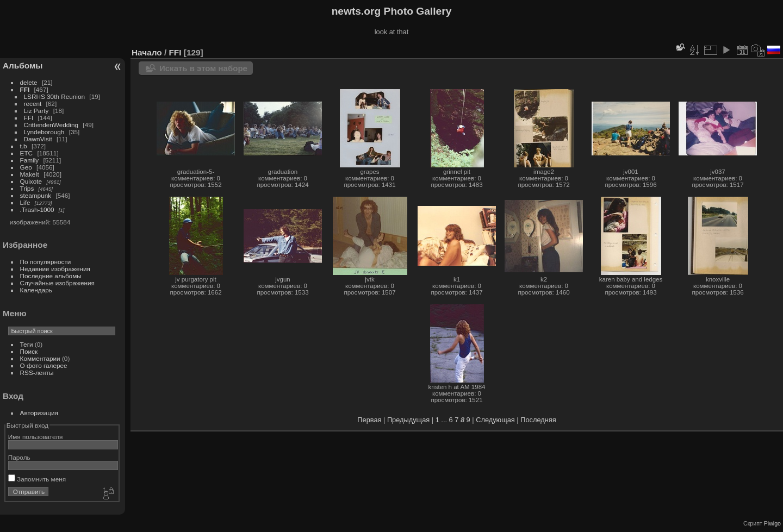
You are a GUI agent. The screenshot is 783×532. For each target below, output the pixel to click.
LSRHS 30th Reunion (55, 96)
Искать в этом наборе (203, 68)
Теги (27, 344)
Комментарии (40, 358)
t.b (24, 146)
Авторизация (39, 413)
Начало (147, 52)
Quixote (31, 181)
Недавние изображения (55, 269)
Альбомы (23, 65)
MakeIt (30, 174)
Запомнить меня (37, 479)
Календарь (36, 290)
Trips (27, 188)
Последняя (538, 420)
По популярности (46, 262)
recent (33, 104)
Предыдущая (408, 420)
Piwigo (772, 523)
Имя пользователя (36, 437)
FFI (25, 89)
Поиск (29, 351)
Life (25, 202)
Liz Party (36, 111)
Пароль (19, 457)
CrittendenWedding (51, 125)
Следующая (495, 420)
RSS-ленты (37, 373)
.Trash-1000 (37, 209)
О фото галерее (44, 365)
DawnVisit (38, 139)
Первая (369, 420)
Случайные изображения (57, 283)
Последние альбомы (51, 276)
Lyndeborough (44, 132)
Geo (26, 167)
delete (29, 82)
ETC (27, 153)
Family (30, 160)
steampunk (36, 195)
